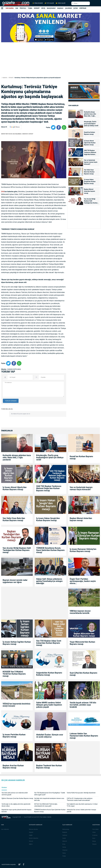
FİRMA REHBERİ (38, 3)
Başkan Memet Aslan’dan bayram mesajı (90, 191)
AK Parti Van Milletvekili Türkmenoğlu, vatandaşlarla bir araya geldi (46, 805)
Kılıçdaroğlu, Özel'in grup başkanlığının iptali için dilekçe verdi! (91, 124)
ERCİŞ (43, 8)
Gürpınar (65, 850)
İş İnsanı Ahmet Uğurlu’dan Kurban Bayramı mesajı (90, 143)
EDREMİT (37, 8)
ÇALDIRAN (68, 8)
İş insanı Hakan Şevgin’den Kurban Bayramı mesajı (90, 182)
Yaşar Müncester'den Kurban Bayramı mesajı (82, 643)
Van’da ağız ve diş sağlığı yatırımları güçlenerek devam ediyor (16, 805)
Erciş (64, 844)
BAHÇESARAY (51, 8)
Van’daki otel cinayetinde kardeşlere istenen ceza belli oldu (49, 799)
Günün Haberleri (34, 838)
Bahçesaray (66, 829)
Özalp (64, 856)
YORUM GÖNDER (11, 401)
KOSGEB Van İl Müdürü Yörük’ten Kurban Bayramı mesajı (14, 674)
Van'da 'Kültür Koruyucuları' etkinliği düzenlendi (81, 793)
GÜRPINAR (83, 8)
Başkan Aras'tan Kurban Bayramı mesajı (13, 767)
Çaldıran (65, 835)
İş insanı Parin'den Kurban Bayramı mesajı (14, 736)
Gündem (4, 788)
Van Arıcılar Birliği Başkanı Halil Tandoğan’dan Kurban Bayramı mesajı (91, 201)
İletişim (94, 844)
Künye (94, 841)
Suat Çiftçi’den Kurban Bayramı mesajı (83, 674)
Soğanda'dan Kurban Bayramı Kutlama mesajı (49, 674)
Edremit (65, 841)
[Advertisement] (50, 63)
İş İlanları (95, 835)
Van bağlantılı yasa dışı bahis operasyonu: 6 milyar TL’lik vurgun (82, 805)
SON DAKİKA (10, 8)
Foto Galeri (96, 829)
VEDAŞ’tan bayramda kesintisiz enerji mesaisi (17, 705)
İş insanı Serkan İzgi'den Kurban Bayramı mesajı (17, 643)
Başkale (65, 832)
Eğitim (31, 844)
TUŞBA (30, 8)
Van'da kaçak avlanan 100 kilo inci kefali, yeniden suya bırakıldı (83, 705)
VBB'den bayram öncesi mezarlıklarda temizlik (80, 612)
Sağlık (31, 835)
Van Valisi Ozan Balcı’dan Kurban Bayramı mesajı (89, 172)
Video (94, 832)
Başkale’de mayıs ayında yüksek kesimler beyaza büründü (16, 811)
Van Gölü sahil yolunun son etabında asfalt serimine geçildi (15, 794)
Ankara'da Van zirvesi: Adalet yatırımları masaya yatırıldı (81, 811)
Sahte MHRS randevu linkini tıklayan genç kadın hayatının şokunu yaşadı (49, 705)
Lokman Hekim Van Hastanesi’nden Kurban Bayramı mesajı (84, 736)
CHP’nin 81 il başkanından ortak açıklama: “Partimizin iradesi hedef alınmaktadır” (80, 799)
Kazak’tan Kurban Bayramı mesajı (89, 133)
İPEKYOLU (23, 8)
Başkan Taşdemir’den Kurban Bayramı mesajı (49, 767)
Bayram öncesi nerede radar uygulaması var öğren (15, 581)
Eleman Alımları (34, 829)
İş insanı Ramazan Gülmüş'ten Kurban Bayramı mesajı (83, 550)
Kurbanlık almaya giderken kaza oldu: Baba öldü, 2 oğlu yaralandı (90, 114)
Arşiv (94, 838)
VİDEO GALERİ (60, 3)
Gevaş (64, 847)
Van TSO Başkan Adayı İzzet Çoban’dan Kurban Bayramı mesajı (49, 643)
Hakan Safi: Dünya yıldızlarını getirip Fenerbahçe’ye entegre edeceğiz (49, 581)
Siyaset (31, 832)
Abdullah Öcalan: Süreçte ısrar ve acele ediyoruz (50, 736)
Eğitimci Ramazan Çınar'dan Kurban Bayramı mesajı (17, 798)
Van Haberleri (5, 829)
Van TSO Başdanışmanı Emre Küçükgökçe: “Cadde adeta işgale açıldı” (50, 794)
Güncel (31, 841)
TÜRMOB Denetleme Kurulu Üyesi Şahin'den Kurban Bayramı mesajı (50, 550)
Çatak (64, 838)
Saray (64, 853)
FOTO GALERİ (49, 3)
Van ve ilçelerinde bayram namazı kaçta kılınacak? (91, 162)
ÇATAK (76, 8)
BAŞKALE (60, 8)
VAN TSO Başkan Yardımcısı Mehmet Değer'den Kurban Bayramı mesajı (90, 153)
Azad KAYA (37, 817)
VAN (17, 8)
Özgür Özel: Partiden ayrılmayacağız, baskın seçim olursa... (83, 581)
